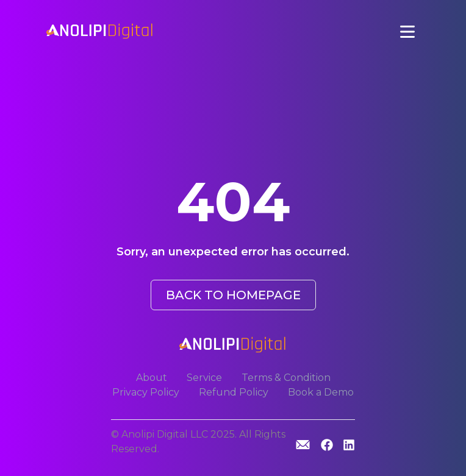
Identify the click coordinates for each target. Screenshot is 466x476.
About (152, 378)
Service (204, 378)
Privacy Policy (146, 392)
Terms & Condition (286, 378)
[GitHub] (303, 445)
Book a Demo (321, 392)
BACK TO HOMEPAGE (233, 295)
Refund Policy (234, 392)
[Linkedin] (349, 446)
